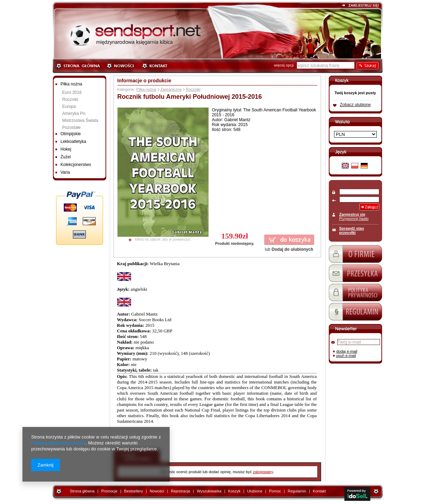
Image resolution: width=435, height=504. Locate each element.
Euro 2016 (72, 92)
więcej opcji (284, 65)
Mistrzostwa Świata (80, 120)
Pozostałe (72, 127)
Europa (69, 106)
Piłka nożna (146, 89)
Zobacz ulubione (355, 105)
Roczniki (70, 99)
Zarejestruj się (352, 214)
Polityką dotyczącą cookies (58, 443)
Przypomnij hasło (354, 219)
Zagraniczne (171, 89)
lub (289, 249)
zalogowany (263, 472)
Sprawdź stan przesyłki (352, 230)
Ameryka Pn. (74, 113)
